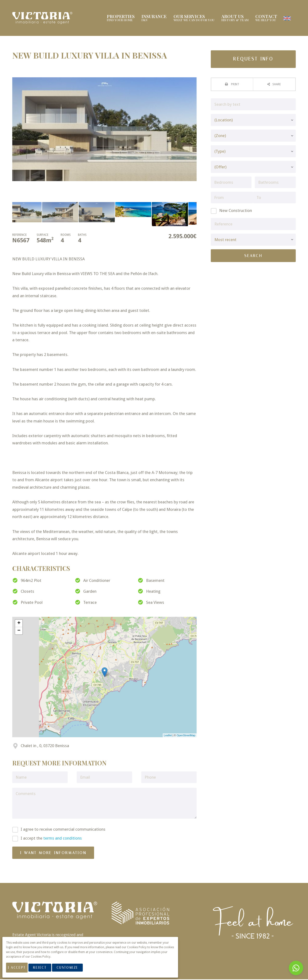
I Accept (19, 970)
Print (235, 85)
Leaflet (168, 736)
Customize (73, 970)
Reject (45, 970)
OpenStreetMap (186, 736)
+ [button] (19, 624)
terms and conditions (63, 839)
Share (277, 85)
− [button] (19, 631)
